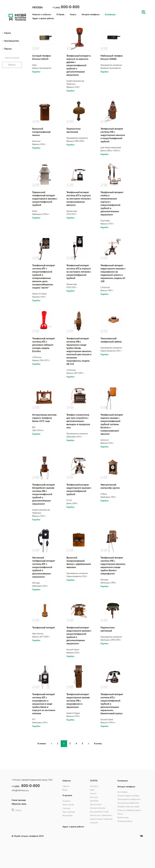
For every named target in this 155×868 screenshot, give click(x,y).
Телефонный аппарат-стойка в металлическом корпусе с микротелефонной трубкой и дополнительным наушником (112, 203)
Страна (7, 33)
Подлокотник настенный (74, 130)
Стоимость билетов (98, 808)
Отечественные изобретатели (129, 799)
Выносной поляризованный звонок (41, 132)
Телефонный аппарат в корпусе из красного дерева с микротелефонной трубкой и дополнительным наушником (79, 65)
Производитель (12, 41)
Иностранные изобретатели (128, 803)
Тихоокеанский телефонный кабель (111, 340)
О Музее (61, 14)
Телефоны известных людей (128, 806)
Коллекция (110, 14)
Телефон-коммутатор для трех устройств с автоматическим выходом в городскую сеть (78, 421)
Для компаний (96, 804)
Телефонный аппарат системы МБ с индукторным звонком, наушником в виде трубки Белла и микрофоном (113, 566)
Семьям (93, 793)
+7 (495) (66, 7)
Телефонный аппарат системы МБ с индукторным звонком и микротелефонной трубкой (113, 135)
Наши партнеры (69, 812)
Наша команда (68, 805)
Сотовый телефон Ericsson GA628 (42, 57)
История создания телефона (128, 796)
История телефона (91, 14)
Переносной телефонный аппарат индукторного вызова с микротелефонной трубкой (45, 199)
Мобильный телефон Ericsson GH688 (112, 57)
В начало (42, 743)
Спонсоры (66, 808)
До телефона (122, 792)
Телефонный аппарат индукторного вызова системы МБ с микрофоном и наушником (78, 701)
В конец (98, 743)
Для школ (94, 797)
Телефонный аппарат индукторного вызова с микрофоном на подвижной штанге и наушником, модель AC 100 (113, 273)
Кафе (92, 790)
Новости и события (42, 14)
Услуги (74, 14)
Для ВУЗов (94, 801)
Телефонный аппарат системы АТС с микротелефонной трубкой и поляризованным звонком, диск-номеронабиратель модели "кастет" (43, 276)
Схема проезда (19, 800)
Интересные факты (125, 821)
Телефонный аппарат (44, 628)
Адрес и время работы (43, 18)
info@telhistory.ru (20, 790)
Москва (38, 7)
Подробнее (36, 72)
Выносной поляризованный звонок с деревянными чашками (79, 562)
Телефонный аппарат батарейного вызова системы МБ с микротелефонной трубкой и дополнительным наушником (43, 494)
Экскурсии (94, 786)
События (66, 786)
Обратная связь (19, 804)
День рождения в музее (99, 812)
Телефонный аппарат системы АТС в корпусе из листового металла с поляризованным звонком (79, 199)
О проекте (66, 801)
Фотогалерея (68, 815)
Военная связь (123, 817)
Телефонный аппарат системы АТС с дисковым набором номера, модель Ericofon (43, 345)
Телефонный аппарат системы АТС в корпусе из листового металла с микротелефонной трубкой (79, 272)
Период (8, 49)
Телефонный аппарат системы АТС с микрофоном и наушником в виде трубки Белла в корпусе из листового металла (44, 704)
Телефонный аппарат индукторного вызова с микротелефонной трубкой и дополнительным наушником (79, 635)
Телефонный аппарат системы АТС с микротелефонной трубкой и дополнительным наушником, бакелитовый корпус (112, 704)
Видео (65, 790)
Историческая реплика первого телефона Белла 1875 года (44, 418)
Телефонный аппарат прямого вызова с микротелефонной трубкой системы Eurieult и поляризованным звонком (112, 424)
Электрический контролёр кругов (110, 486)
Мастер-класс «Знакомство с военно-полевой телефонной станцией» (101, 819)
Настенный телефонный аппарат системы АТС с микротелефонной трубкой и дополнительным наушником (43, 567)
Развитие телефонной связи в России (129, 812)
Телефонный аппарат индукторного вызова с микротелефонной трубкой (79, 489)
